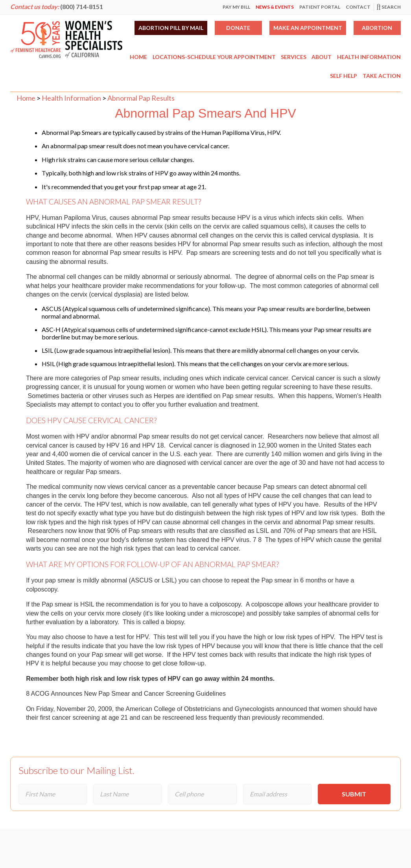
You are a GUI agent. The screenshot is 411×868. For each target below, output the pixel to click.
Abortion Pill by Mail (171, 28)
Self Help (344, 76)
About (322, 57)
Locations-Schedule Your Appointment (214, 57)
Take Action (382, 76)
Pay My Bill (236, 7)
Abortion (377, 28)
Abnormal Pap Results (141, 98)
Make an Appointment (308, 28)
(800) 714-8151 (82, 6)
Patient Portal (320, 7)
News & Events (275, 7)
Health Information (369, 57)
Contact (358, 7)
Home (138, 57)
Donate (238, 28)
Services (294, 57)
